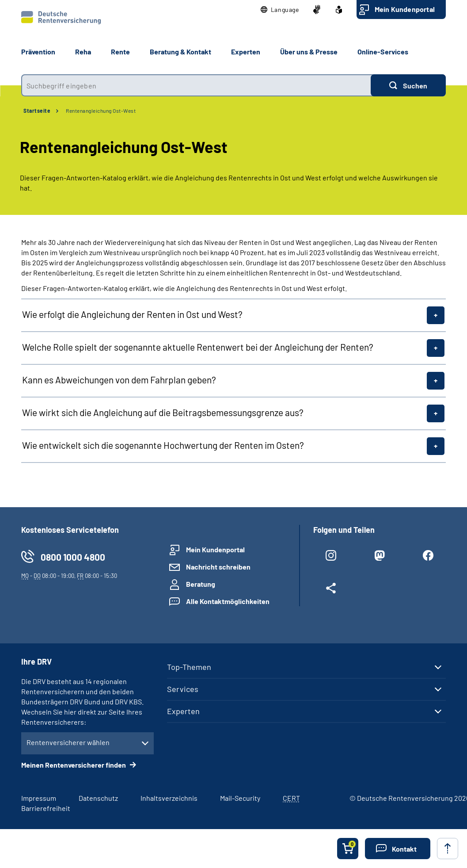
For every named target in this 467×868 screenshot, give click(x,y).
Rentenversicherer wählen (68, 742)
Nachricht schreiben (218, 567)
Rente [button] (120, 52)
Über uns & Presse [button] (309, 52)
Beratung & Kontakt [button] (180, 52)
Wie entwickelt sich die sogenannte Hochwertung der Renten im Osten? (163, 445)
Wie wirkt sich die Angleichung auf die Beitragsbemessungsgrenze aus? (163, 412)
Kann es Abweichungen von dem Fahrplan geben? (119, 380)
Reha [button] (83, 52)
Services (183, 689)
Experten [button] (246, 52)
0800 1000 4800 (73, 557)
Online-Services (383, 52)
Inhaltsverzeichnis (169, 798)
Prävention (38, 52)
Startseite (37, 111)
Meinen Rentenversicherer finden (74, 765)
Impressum (39, 798)
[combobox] (196, 85)
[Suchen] (408, 85)
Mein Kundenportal (405, 9)
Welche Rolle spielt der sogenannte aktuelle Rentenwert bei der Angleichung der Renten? (198, 347)
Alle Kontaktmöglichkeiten (228, 601)
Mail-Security (240, 798)
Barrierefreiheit (46, 808)
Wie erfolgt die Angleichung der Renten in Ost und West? (132, 314)
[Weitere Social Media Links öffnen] (331, 590)
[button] (280, 10)
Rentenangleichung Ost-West (101, 111)
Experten (183, 711)
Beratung (201, 584)
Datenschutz (98, 798)
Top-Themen (189, 667)
